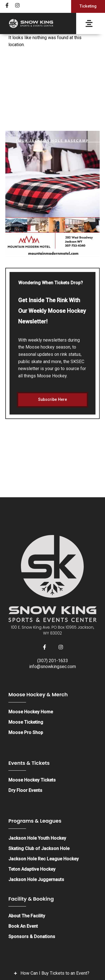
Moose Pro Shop (26, 732)
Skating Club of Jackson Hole (39, 848)
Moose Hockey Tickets (32, 780)
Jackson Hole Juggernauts (36, 880)
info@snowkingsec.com (53, 667)
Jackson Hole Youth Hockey (37, 838)
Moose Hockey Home (31, 712)
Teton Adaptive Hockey (32, 869)
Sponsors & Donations (32, 937)
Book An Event (23, 926)
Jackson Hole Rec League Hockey (44, 859)
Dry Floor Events (25, 790)
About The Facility (27, 916)
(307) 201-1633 (53, 661)
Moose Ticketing (26, 722)
